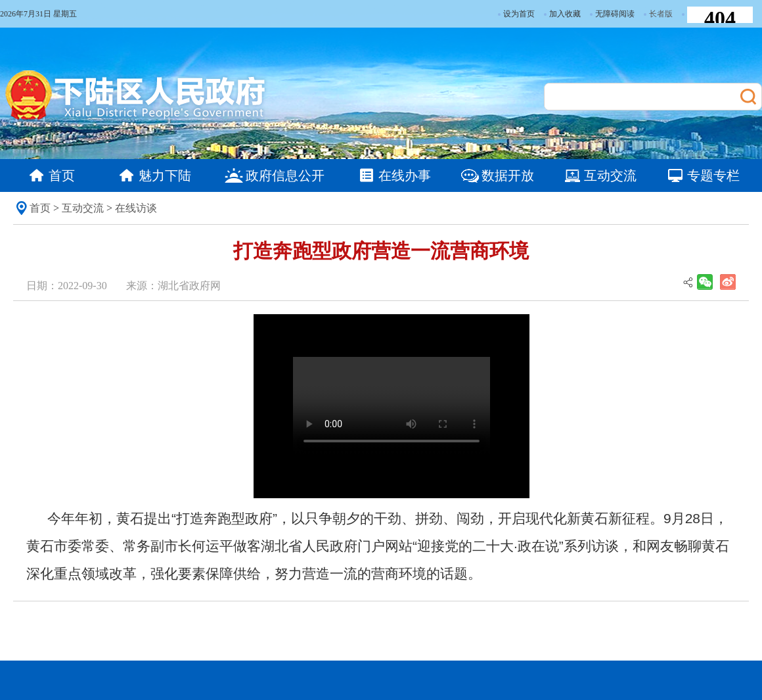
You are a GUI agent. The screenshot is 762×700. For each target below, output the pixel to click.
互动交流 (83, 208)
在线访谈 (136, 208)
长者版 (661, 14)
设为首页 (516, 14)
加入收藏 (562, 14)
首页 (40, 208)
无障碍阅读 (612, 14)
